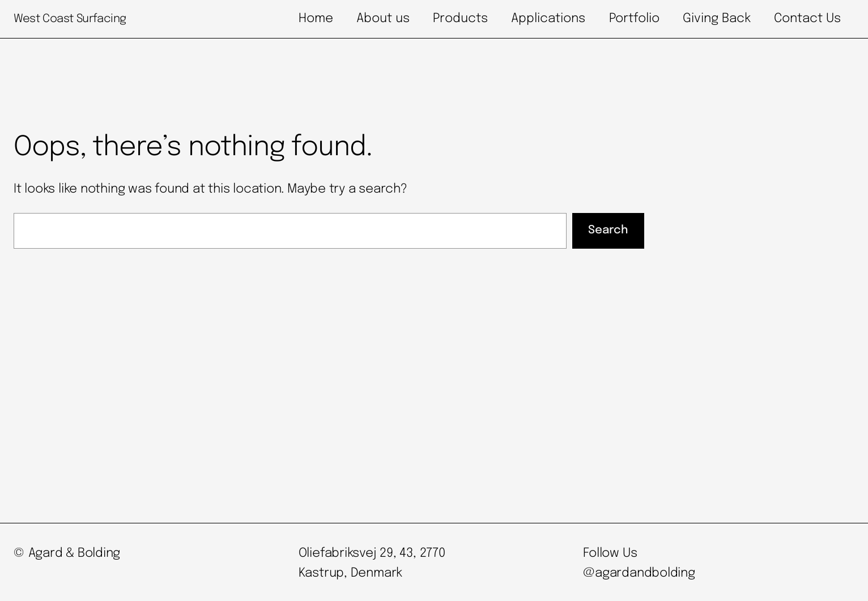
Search (608, 230)
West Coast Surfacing (70, 19)
